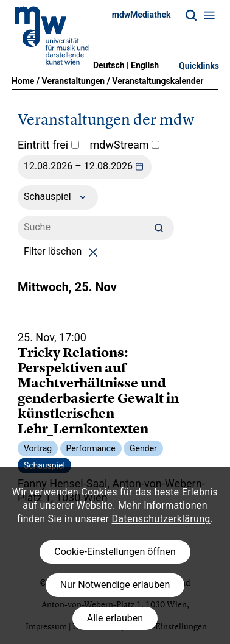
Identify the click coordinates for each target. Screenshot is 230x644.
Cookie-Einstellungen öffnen (115, 552)
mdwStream (125, 145)
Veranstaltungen (74, 81)
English (145, 65)
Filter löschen (63, 251)
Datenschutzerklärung (161, 519)
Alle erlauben (115, 618)
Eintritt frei (48, 145)
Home (23, 81)
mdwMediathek (141, 15)
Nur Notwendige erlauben (115, 585)
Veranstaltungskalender (158, 81)
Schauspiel (58, 197)
